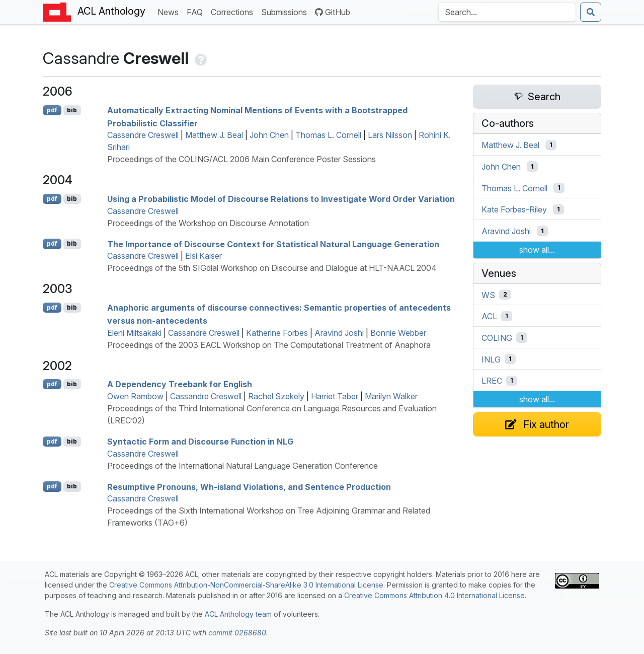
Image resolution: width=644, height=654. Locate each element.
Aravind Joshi (339, 333)
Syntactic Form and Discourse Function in (200, 442)
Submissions (286, 11)
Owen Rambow (135, 396)
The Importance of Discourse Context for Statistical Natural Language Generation (273, 244)
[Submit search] (591, 12)
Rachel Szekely (276, 396)
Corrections (234, 11)
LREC (492, 381)
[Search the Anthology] (507, 12)
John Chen (269, 135)
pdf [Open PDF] (52, 110)
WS (488, 295)
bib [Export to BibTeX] (72, 110)
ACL (489, 316)
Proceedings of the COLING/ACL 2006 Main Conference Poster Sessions (242, 159)
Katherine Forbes (277, 333)
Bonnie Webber (398, 333)
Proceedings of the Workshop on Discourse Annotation (208, 223)
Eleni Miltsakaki (134, 333)
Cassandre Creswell (143, 135)
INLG (491, 359)
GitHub (333, 12)
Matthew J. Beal (214, 135)
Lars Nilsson (390, 135)
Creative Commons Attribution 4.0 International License (434, 595)
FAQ (197, 11)
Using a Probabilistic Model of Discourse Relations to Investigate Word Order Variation (281, 199)
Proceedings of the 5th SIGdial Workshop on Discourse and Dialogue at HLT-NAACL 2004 (272, 268)
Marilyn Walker (391, 396)
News (170, 11)
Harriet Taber (335, 396)
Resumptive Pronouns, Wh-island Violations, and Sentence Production (249, 486)
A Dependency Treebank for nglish (180, 384)
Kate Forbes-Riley (514, 209)
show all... (537, 250)
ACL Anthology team (238, 614)
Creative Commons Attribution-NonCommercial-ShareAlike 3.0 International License (246, 585)
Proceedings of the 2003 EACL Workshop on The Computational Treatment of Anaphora (269, 345)
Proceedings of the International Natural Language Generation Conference (243, 466)
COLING (497, 338)
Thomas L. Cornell (328, 135)
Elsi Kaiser (204, 256)
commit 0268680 (237, 633)
